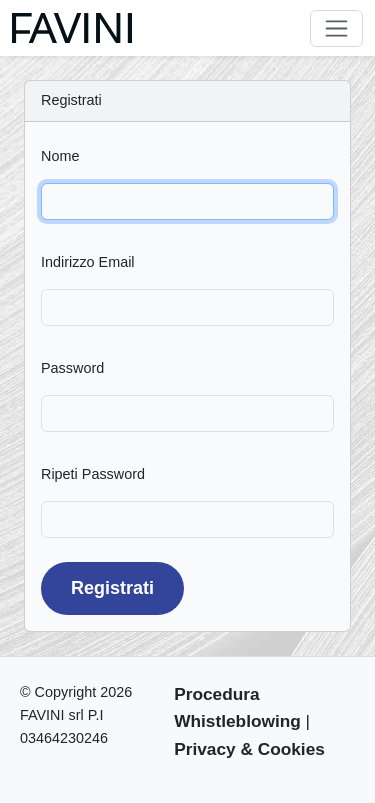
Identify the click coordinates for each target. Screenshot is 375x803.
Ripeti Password (93, 474)
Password (72, 368)
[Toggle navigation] (336, 28)
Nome (60, 156)
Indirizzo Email (88, 262)
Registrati (112, 588)
